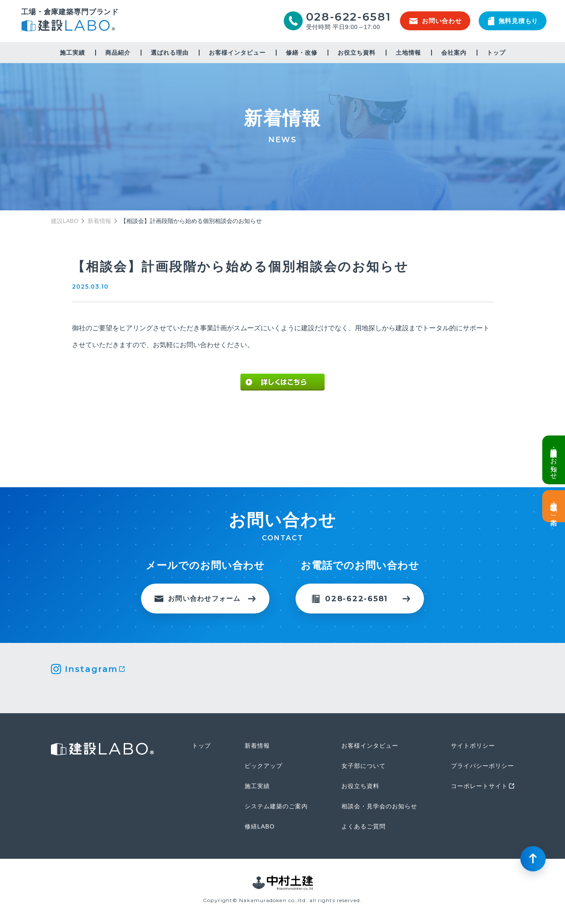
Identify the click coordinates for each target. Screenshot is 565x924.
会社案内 (454, 53)
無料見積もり (513, 21)
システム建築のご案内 (276, 806)
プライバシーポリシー (482, 766)
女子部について (364, 766)
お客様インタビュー (237, 53)
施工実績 (72, 53)
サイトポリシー (473, 746)
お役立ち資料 (357, 53)
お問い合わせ (436, 21)
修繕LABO (260, 826)
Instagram (91, 669)
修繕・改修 (302, 53)
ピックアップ (264, 766)
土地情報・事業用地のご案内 (554, 506)
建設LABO (70, 27)
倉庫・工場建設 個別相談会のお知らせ (554, 460)
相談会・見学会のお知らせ (379, 806)
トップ (496, 53)
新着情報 (99, 221)
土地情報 (408, 53)
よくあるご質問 (364, 826)
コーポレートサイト (479, 786)
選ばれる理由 (170, 53)
